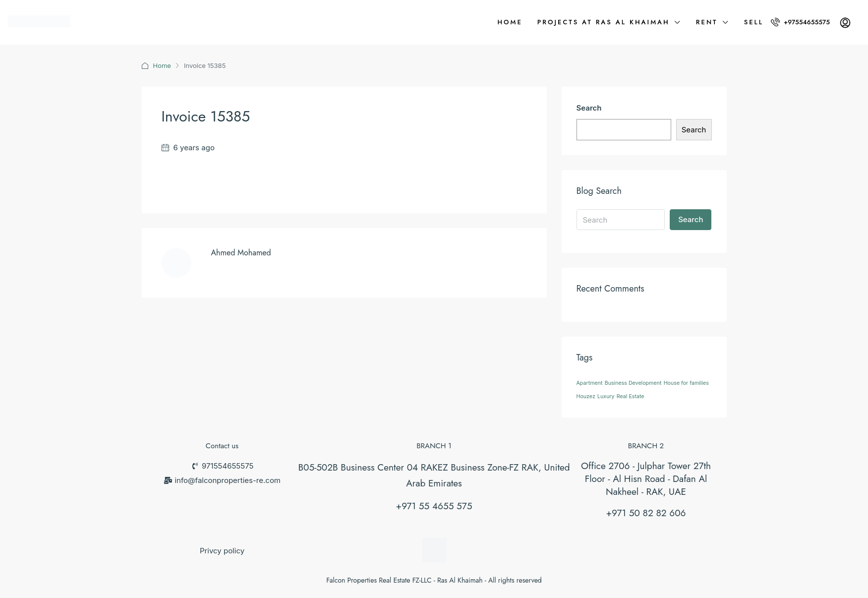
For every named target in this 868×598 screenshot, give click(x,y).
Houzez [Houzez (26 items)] (586, 396)
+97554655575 (800, 22)
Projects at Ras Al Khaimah (604, 22)
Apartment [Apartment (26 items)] (590, 383)
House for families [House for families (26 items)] (686, 383)
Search (589, 108)
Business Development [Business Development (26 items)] (633, 383)
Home (510, 22)
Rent (707, 22)
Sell (754, 22)
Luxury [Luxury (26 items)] (606, 396)
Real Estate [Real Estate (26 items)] (631, 396)
